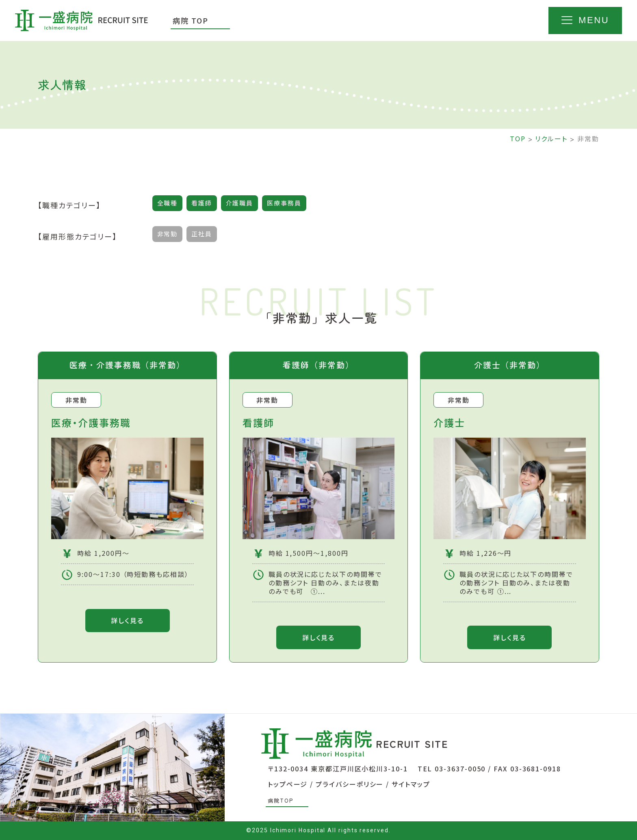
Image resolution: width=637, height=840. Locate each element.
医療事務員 (285, 203)
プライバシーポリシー (350, 784)
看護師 (202, 203)
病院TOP (281, 801)
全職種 (168, 203)
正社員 (202, 234)
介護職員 (240, 203)
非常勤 (168, 234)
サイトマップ (411, 784)
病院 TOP (191, 20)
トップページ (288, 784)
